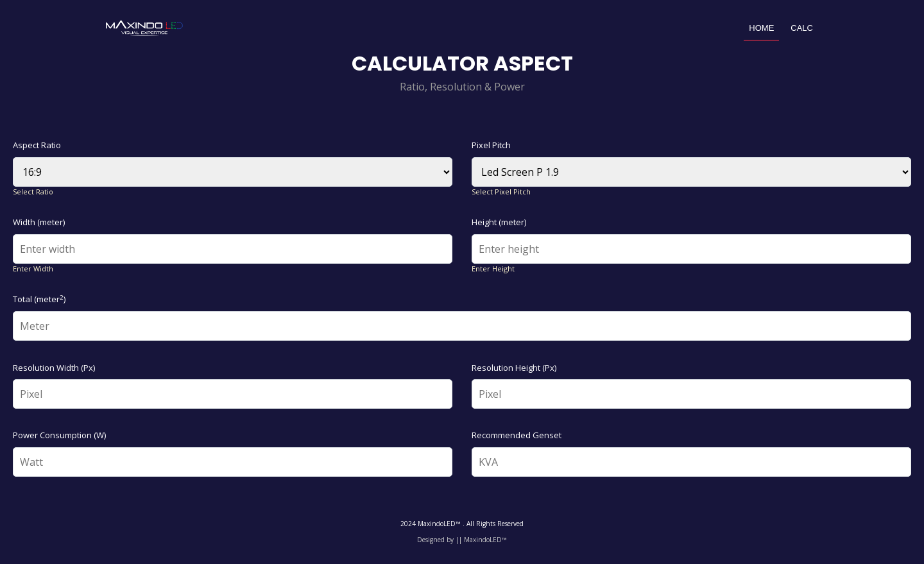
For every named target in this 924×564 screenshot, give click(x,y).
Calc (802, 28)
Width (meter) (39, 222)
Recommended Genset (517, 435)
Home (761, 28)
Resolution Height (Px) (514, 368)
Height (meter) (499, 222)
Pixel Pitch (491, 145)
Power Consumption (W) (59, 435)
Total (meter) (39, 299)
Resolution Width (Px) (54, 368)
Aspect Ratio (37, 145)
